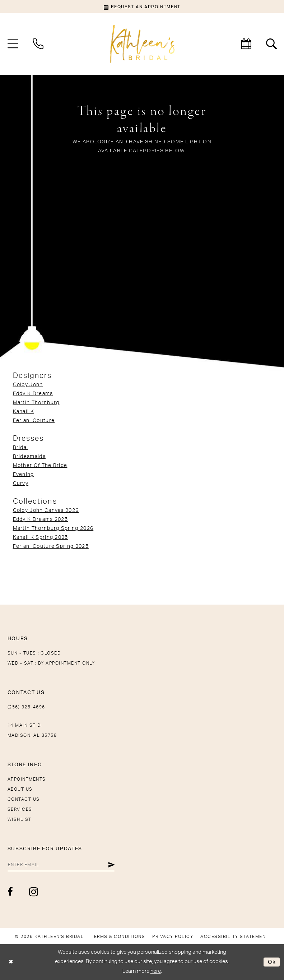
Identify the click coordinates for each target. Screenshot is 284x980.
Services (20, 809)
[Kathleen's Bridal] (142, 44)
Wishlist (20, 819)
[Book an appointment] (142, 6)
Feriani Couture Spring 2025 (51, 546)
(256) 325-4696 (26, 707)
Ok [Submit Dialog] (272, 962)
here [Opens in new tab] (156, 971)
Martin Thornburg (36, 403)
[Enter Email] (61, 865)
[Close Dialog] (11, 962)
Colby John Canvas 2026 (46, 510)
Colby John (28, 385)
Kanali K (24, 412)
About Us (20, 789)
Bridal (21, 448)
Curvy (21, 484)
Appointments (27, 779)
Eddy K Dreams (33, 394)
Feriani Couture (34, 421)
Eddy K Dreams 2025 (41, 519)
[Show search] (271, 44)
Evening (24, 475)
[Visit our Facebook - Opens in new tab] (11, 892)
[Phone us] (38, 44)
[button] (13, 44)
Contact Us (24, 799)
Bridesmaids (29, 457)
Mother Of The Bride (40, 466)
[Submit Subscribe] (112, 865)
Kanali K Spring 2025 (41, 537)
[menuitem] (13, 44)
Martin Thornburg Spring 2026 (53, 528)
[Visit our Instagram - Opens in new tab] (34, 892)
